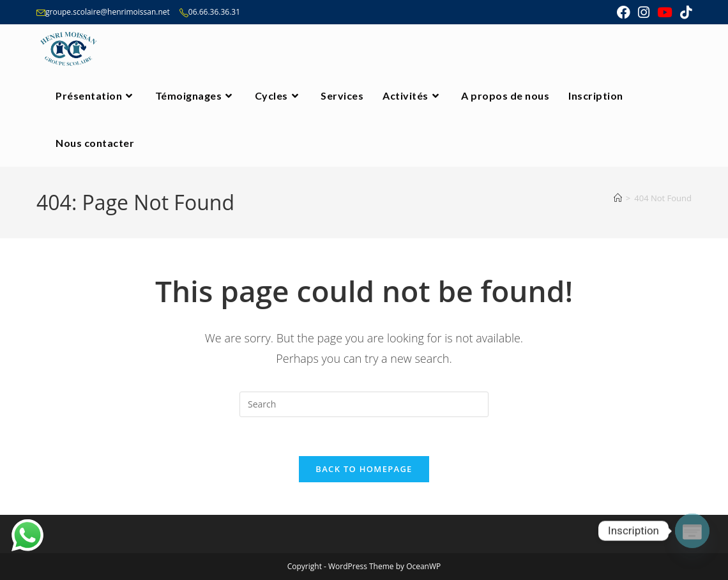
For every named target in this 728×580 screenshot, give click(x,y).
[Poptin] (692, 531)
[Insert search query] (364, 404)
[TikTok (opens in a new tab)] (684, 12)
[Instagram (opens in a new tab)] (644, 12)
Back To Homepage (364, 469)
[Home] (618, 198)
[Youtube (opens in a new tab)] (665, 12)
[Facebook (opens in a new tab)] (624, 12)
